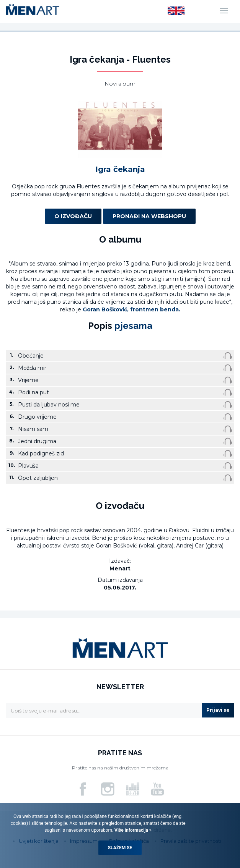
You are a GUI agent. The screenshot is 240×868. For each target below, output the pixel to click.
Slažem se (120, 848)
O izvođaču (73, 216)
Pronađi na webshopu (149, 216)
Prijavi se (218, 710)
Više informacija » (132, 830)
